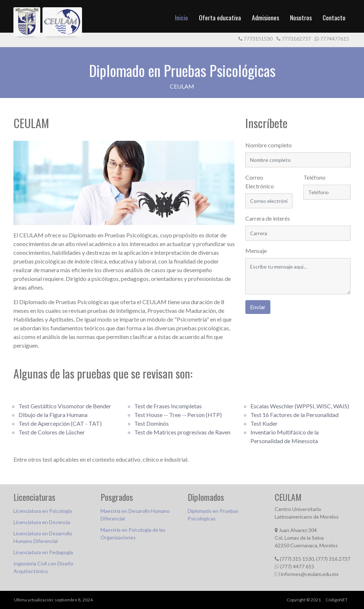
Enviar (258, 307)
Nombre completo (269, 145)
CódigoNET (337, 600)
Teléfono (314, 177)
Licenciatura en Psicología (43, 511)
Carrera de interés (268, 218)
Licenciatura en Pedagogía (43, 552)
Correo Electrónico (260, 182)
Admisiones (265, 17)
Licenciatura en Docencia (42, 522)
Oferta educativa (220, 17)
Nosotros (301, 17)
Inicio (181, 17)
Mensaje (256, 251)
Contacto (334, 17)
